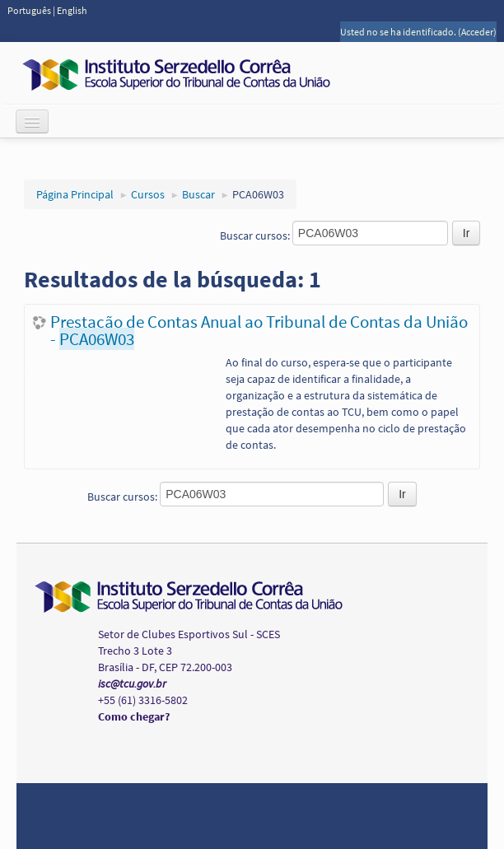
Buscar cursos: (256, 236)
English (72, 10)
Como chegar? (134, 716)
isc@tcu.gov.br (132, 683)
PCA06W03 (258, 194)
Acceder (477, 32)
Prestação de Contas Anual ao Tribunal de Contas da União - (259, 330)
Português (30, 10)
